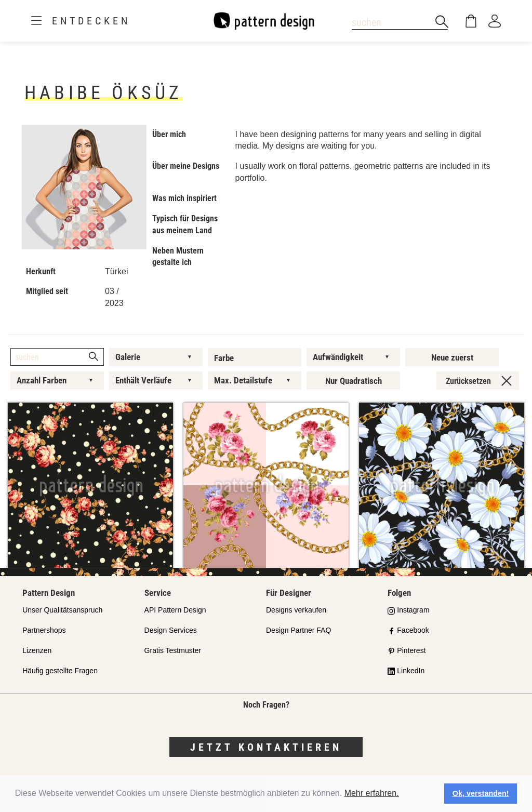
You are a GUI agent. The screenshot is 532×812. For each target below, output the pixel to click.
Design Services (171, 630)
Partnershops (44, 630)
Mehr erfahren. (372, 793)
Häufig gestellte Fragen (60, 671)
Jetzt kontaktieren (266, 747)
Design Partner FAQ (298, 630)
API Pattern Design (175, 610)
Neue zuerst (452, 357)
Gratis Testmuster (173, 650)
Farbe (224, 358)
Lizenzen (37, 650)
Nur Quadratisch (354, 381)
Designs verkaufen (296, 610)
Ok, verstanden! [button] (481, 793)
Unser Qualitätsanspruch (62, 610)
